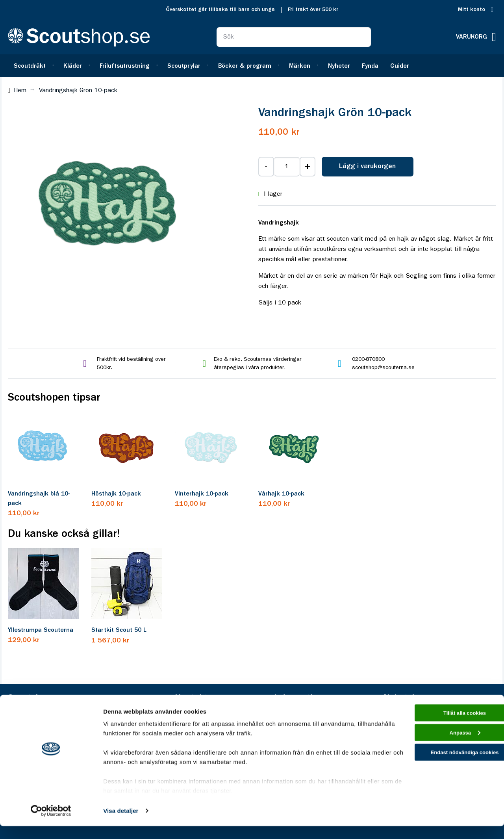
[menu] (252, 66)
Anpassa (438, 749)
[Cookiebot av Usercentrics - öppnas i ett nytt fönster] (51, 824)
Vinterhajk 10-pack (202, 494)
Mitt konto (472, 10)
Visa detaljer (121, 823)
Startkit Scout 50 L (119, 630)
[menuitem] (33, 66)
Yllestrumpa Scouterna (41, 630)
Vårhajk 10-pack (281, 494)
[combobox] (294, 37)
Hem (20, 91)
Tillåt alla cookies (438, 727)
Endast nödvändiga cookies (438, 771)
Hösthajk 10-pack (116, 494)
